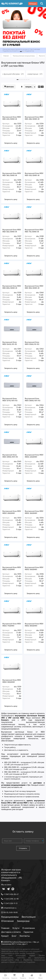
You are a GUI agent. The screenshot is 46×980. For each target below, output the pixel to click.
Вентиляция (29, 917)
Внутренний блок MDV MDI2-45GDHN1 (12, 568)
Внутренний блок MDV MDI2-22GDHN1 (34, 456)
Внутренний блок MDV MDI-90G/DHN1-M (34, 287)
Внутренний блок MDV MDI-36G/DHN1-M (12, 174)
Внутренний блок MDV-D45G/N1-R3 (10, 343)
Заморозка (23, 921)
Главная (5, 928)
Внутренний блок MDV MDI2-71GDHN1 (12, 625)
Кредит (5, 936)
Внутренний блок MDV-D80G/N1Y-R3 (33, 399)
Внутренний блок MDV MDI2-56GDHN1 (34, 568)
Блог (14, 936)
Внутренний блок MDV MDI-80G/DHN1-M (12, 287)
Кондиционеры (10, 917)
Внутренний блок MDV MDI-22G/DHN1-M (12, 118)
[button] (21, 52)
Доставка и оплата (11, 932)
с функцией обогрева (13, 74)
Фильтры (9, 87)
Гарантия (28, 932)
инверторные (35, 74)
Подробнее (30, 953)
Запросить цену (11, 143)
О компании (29, 928)
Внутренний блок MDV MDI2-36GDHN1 (34, 512)
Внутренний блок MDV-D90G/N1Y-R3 (10, 456)
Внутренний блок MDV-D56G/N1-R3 (32, 343)
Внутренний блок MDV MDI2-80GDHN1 (34, 625)
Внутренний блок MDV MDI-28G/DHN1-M (34, 118)
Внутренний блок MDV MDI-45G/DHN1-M (34, 174)
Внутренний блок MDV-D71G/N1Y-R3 (10, 399)
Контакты (25, 936)
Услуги (16, 928)
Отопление (7, 921)
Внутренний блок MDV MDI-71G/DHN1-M (34, 231)
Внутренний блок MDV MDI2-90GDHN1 (12, 681)
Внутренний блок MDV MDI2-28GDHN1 (12, 512)
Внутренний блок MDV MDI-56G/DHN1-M (12, 231)
